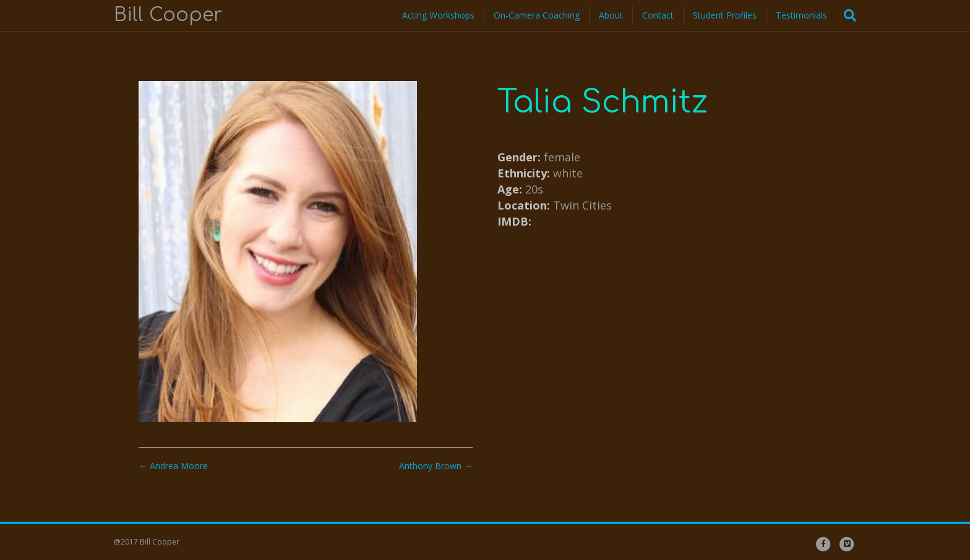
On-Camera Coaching (537, 15)
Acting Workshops (438, 15)
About (611, 15)
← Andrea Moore (173, 466)
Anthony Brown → (436, 466)
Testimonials (801, 15)
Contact (658, 15)
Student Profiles (725, 15)
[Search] (846, 15)
